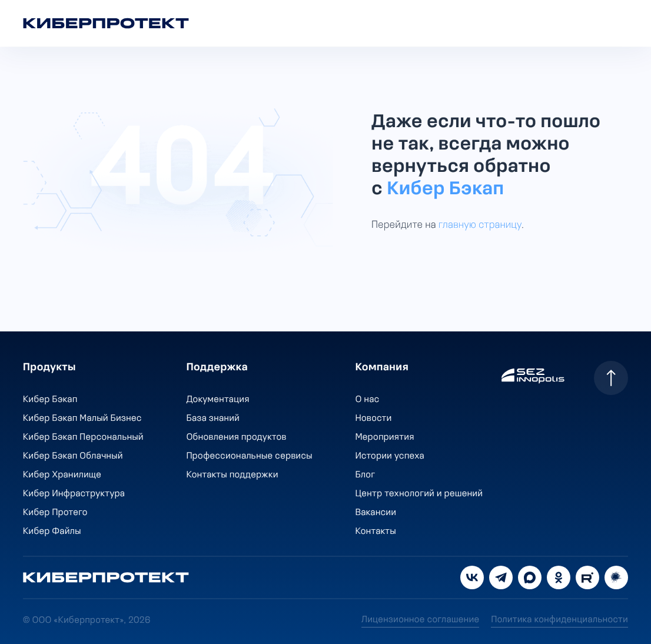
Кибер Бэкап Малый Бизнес (82, 419)
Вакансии (376, 513)
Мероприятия (385, 437)
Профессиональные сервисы (250, 456)
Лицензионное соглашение (420, 620)
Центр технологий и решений (419, 494)
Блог (366, 475)
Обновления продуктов (237, 437)
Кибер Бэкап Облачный (73, 456)
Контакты (376, 532)
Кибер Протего (55, 513)
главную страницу (480, 225)
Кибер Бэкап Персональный (83, 437)
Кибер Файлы (52, 532)
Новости (374, 419)
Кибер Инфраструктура (74, 494)
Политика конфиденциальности (559, 620)
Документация (218, 400)
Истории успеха (390, 456)
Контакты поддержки (232, 475)
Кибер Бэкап (445, 190)
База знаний (213, 419)
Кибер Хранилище (62, 475)
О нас (368, 400)
